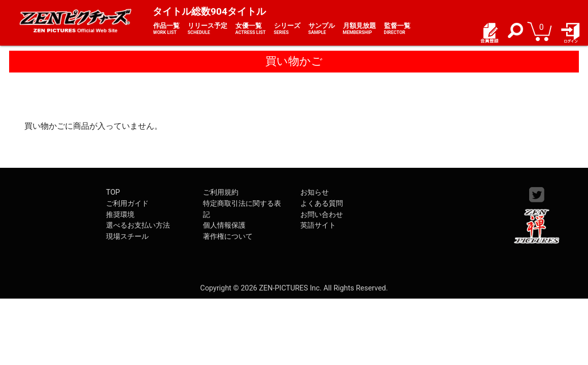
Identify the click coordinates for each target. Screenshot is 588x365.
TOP (113, 192)
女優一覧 (251, 29)
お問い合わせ (322, 215)
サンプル (322, 29)
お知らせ (315, 192)
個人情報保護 (224, 225)
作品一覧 (166, 29)
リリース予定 (207, 29)
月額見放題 (359, 29)
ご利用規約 (221, 192)
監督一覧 (397, 29)
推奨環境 (120, 215)
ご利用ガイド (127, 204)
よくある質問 (322, 204)
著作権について (228, 236)
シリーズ (287, 29)
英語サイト (318, 225)
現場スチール (127, 236)
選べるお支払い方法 (138, 225)
